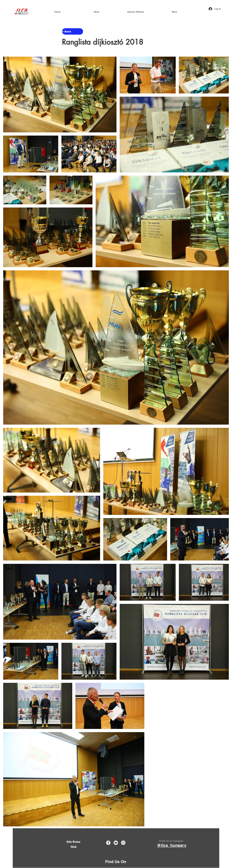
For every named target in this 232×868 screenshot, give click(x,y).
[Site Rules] (73, 842)
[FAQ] (73, 847)
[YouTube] (116, 843)
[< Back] (73, 31)
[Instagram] (123, 843)
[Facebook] (108, 843)
